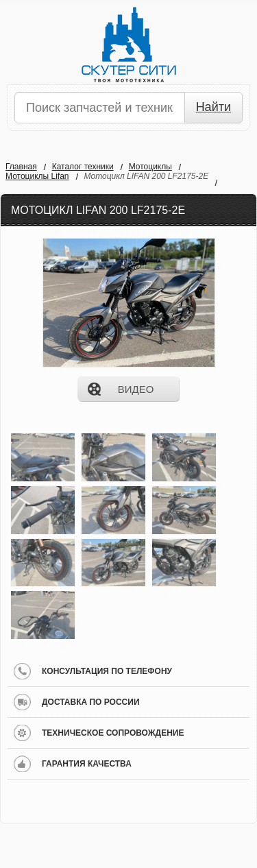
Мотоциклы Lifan (37, 176)
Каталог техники (83, 167)
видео (136, 389)
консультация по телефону (107, 671)
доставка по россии (91, 702)
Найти (213, 107)
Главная (21, 167)
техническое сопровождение (113, 733)
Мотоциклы (150, 167)
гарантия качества (87, 764)
